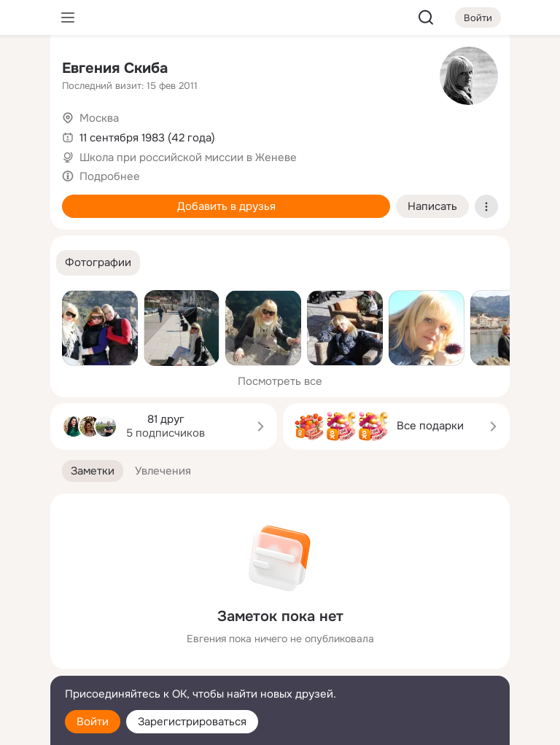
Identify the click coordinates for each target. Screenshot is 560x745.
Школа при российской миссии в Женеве (188, 157)
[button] (98, 263)
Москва (99, 118)
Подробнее (110, 176)
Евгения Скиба (115, 68)
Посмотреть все (280, 381)
